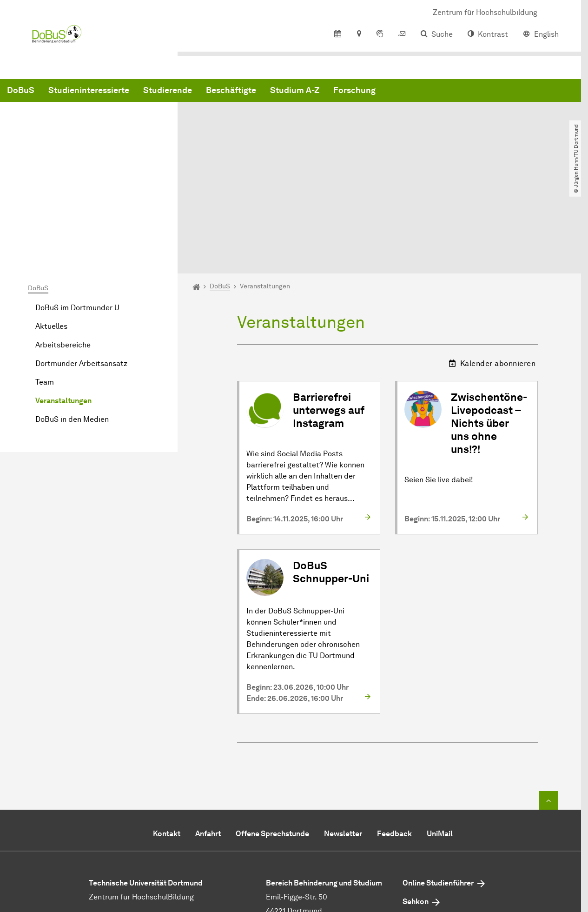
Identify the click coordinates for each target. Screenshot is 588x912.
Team (45, 290)
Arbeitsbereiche (63, 252)
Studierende (309, 93)
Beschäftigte (372, 93)
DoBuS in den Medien (72, 327)
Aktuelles (51, 234)
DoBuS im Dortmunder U (77, 215)
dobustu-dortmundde (333, 832)
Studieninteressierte (230, 93)
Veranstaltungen (63, 308)
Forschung (496, 93)
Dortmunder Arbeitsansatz (81, 271)
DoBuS (162, 93)
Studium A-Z (436, 93)
